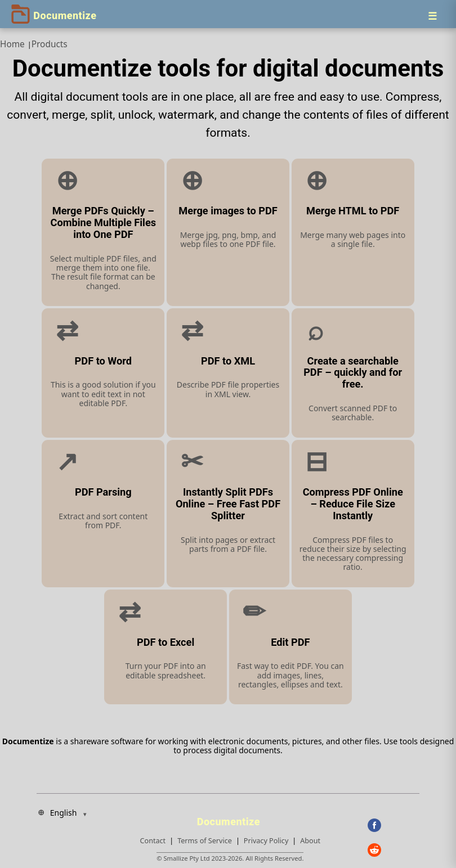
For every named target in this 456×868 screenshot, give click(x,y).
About (310, 841)
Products (50, 44)
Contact (153, 841)
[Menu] (432, 16)
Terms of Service (205, 841)
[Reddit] (394, 850)
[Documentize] (230, 818)
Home (12, 44)
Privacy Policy (266, 841)
